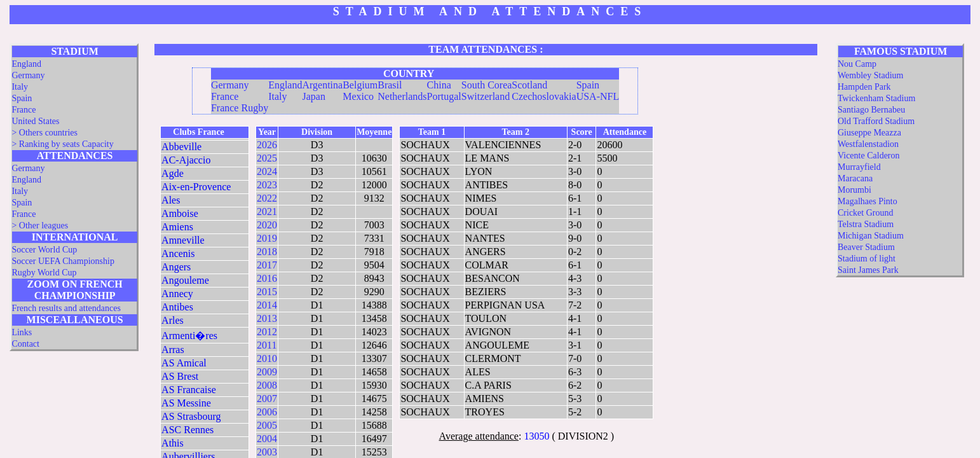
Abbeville (181, 147)
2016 (267, 278)
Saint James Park (868, 270)
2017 (267, 265)
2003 (267, 452)
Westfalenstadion (868, 144)
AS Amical (184, 363)
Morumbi (854, 190)
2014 (267, 305)
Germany (28, 75)
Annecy (177, 294)
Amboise (180, 213)
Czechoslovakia (544, 96)
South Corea (487, 85)
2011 (267, 345)
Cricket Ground (865, 213)
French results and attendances (66, 308)
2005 (267, 425)
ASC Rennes (187, 430)
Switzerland (486, 96)
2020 (267, 225)
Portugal (444, 96)
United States (35, 121)
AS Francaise (189, 390)
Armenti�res (189, 336)
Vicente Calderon (869, 156)
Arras (173, 350)
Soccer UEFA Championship (63, 261)
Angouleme (185, 280)
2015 (267, 292)
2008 (267, 385)
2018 (267, 252)
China (439, 85)
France (24, 110)
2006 (267, 412)
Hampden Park (864, 87)
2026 (267, 145)
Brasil (390, 85)
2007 (267, 399)
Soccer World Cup (44, 250)
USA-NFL (598, 96)
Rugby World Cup (44, 273)
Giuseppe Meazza (869, 133)
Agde (173, 173)
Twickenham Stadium (876, 98)
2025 (267, 158)
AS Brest (180, 376)
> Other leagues (40, 226)
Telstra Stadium (866, 224)
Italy (20, 87)
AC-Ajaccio (186, 160)
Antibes (177, 307)
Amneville (183, 240)
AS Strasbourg (191, 416)
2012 (267, 332)
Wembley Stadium (870, 75)
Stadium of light (867, 259)
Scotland (529, 85)
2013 (267, 318)
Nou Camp (857, 64)
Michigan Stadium (871, 236)
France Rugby (240, 108)
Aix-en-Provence (196, 187)
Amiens (177, 227)
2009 (267, 372)
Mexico (358, 96)
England (26, 64)
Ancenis (178, 253)
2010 (267, 358)
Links (22, 332)
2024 (267, 171)
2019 (267, 238)
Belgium (360, 85)
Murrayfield (859, 167)
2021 (267, 212)
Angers (176, 267)
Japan (313, 96)
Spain (22, 98)
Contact (25, 344)
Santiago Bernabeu (871, 110)
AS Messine (186, 403)
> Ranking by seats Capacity (62, 144)
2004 (267, 439)
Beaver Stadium (866, 247)
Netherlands (402, 96)
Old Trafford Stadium (876, 121)
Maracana (855, 178)
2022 (267, 198)
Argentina (322, 85)
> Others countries (44, 133)
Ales (171, 200)
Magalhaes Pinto (868, 201)
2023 (267, 185)
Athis (173, 443)
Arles (173, 320)
